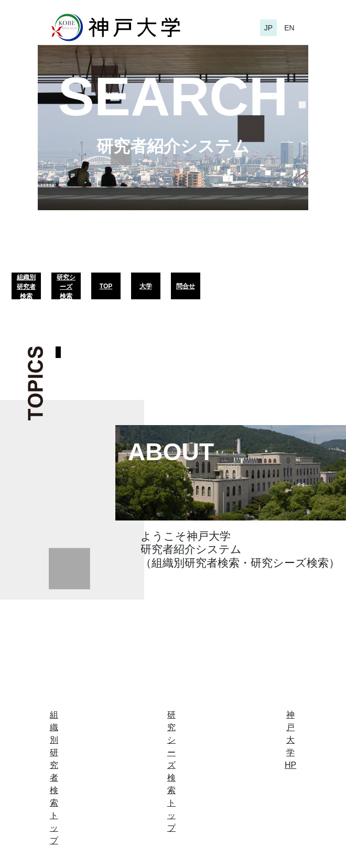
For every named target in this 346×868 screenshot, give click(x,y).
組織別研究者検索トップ (54, 778)
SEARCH (173, 96)
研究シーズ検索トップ (171, 771)
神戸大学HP (290, 740)
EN (289, 28)
